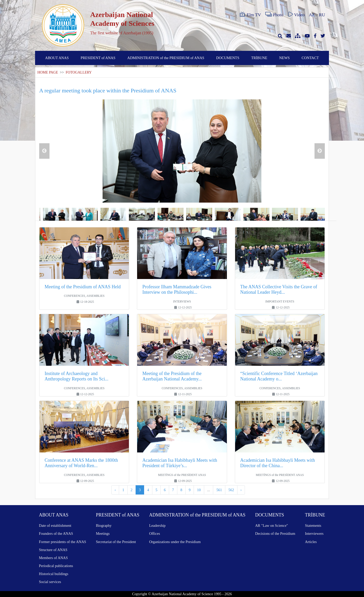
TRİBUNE (259, 58)
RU (322, 15)
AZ (312, 15)
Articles (311, 542)
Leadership (157, 526)
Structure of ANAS (53, 550)
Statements (313, 526)
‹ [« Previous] (115, 490)
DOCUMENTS (228, 58)
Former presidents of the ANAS (63, 542)
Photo (274, 14)
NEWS (284, 58)
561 (219, 490)
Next (320, 151)
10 (199, 490)
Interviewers (314, 534)
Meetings (103, 534)
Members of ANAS (53, 558)
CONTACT (310, 58)
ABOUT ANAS (57, 58)
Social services (50, 582)
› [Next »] (241, 490)
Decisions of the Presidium (275, 534)
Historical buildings (54, 574)
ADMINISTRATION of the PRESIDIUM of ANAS (166, 58)
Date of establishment (55, 526)
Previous (44, 151)
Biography (104, 526)
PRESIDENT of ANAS (98, 58)
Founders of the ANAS (56, 534)
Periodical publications (56, 566)
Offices (154, 534)
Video (296, 14)
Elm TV (250, 14)
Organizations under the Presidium (175, 542)
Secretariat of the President (116, 542)
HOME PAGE (48, 72)
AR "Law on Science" (272, 526)
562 (231, 490)
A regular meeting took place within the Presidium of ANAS (108, 90)
